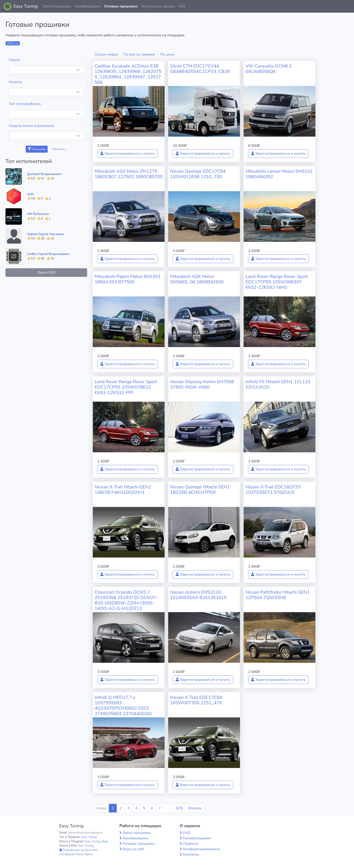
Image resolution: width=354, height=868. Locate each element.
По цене (167, 54)
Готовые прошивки (121, 6)
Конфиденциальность (201, 849)
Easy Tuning (26, 6)
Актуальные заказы (158, 6)
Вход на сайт (134, 849)
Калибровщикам (197, 838)
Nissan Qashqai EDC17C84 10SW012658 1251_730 (198, 174)
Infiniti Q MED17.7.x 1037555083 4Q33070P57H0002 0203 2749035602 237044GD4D (123, 706)
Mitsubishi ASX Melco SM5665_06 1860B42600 (197, 279)
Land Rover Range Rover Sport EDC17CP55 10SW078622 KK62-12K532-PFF (126, 387)
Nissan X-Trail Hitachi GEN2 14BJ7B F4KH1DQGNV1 (123, 490)
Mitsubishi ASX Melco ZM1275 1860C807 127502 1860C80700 (129, 174)
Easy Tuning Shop (97, 841)
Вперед (195, 808)
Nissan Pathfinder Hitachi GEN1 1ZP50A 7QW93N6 (278, 595)
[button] (347, 6)
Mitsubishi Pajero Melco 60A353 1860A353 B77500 (128, 279)
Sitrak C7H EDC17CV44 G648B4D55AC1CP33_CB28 (200, 69)
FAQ (182, 6)
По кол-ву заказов (139, 54)
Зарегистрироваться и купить (128, 154)
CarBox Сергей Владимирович (49, 254)
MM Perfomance (38, 214)
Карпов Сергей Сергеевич (46, 234)
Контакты (191, 854)
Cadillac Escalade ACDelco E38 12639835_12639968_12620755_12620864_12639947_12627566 (128, 74)
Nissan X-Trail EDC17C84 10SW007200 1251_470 (196, 700)
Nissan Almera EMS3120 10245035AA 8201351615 (198, 595)
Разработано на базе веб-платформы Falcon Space (79, 852)
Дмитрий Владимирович (45, 174)
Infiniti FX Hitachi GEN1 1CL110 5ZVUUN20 (278, 384)
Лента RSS (46, 273)
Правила (190, 844)
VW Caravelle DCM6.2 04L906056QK (269, 69)
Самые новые (106, 54)
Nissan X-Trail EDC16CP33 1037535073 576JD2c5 (273, 490)
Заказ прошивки (57, 6)
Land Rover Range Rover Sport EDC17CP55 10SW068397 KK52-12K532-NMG (277, 282)
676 (180, 808)
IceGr (31, 194)
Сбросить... (60, 149)
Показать (37, 149)
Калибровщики (88, 6)
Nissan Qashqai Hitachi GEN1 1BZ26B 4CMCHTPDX (200, 490)
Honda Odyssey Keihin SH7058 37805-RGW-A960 (202, 384)
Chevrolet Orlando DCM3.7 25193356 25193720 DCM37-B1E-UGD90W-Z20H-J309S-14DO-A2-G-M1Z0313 (126, 600)
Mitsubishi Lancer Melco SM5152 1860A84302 (279, 174)
